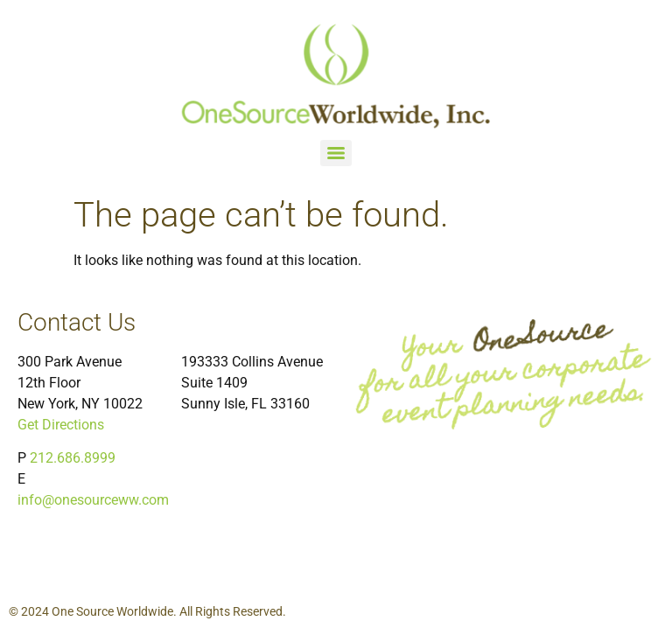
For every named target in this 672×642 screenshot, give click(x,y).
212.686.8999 (73, 458)
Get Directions (61, 425)
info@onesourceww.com (93, 500)
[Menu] (336, 153)
